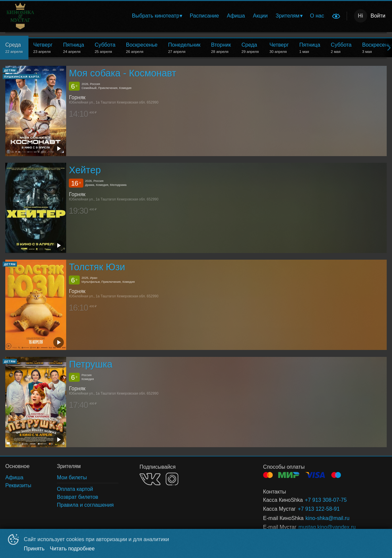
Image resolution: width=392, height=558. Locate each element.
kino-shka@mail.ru (328, 518)
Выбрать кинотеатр (156, 16)
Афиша (236, 16)
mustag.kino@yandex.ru (327, 527)
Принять (34, 549)
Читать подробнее (72, 549)
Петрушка (90, 364)
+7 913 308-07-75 (326, 500)
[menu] (197, 16)
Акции (261, 16)
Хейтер (85, 170)
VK (150, 479)
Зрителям (287, 16)
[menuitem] (157, 16)
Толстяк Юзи (97, 267)
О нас (317, 16)
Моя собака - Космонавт (122, 73)
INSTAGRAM (172, 479)
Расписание (204, 16)
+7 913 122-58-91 (319, 509)
